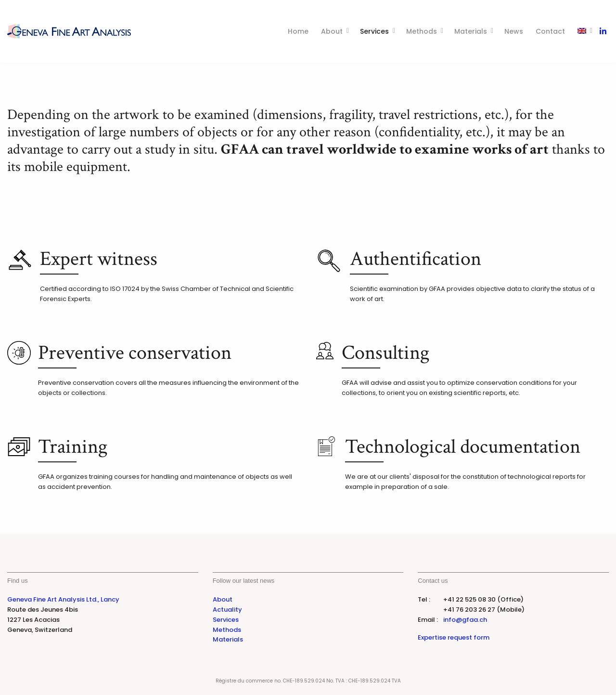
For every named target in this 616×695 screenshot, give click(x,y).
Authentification (416, 259)
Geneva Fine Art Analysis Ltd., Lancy (63, 599)
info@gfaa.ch (465, 620)
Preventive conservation (135, 353)
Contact (550, 31)
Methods (422, 31)
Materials (471, 31)
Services (374, 31)
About (332, 31)
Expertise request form (454, 637)
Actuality (227, 610)
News (514, 31)
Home (298, 31)
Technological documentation (463, 447)
